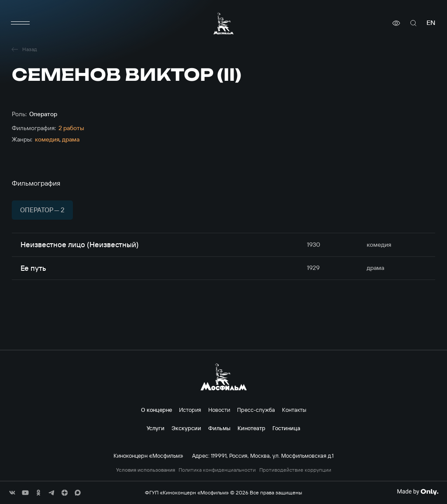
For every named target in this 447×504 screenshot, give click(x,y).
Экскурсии (186, 428)
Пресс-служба (256, 410)
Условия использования (146, 470)
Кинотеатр (251, 428)
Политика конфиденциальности (217, 470)
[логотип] (223, 23)
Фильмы (219, 428)
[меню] (21, 23)
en (431, 23)
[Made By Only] (418, 492)
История (190, 410)
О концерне (156, 410)
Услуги (156, 428)
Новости (219, 410)
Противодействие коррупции (295, 470)
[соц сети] (12, 493)
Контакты (294, 410)
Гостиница (286, 428)
